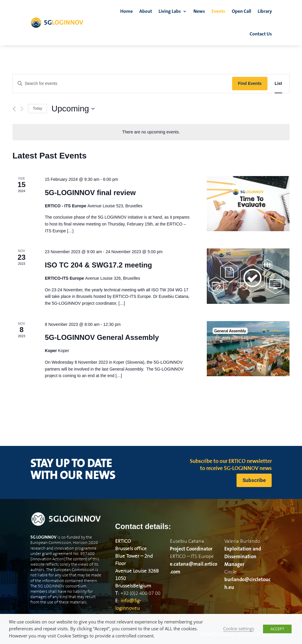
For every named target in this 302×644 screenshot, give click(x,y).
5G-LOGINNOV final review (90, 193)
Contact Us (261, 34)
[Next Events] (22, 109)
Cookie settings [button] (239, 629)
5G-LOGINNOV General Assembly (102, 337)
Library (265, 11)
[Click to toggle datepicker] (73, 109)
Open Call (241, 11)
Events (218, 11)
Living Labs (170, 11)
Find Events (250, 83)
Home (126, 11)
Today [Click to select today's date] (37, 108)
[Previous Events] (14, 109)
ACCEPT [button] (277, 629)
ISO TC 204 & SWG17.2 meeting (98, 265)
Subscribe (254, 480)
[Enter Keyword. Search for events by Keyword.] (122, 84)
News (199, 11)
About (146, 11)
